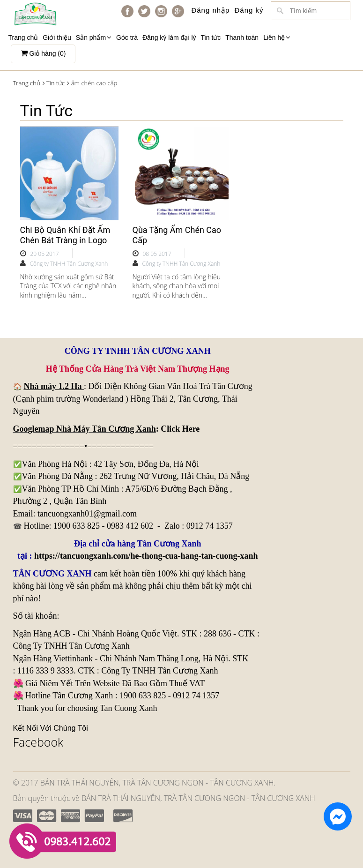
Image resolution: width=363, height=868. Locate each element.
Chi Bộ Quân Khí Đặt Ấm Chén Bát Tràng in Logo (65, 235)
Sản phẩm (94, 37)
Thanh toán (242, 37)
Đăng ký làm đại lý (169, 37)
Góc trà (127, 37)
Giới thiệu (57, 37)
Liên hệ (277, 37)
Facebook (38, 742)
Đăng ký (249, 10)
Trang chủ (23, 37)
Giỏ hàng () (43, 53)
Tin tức (211, 37)
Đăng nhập (210, 10)
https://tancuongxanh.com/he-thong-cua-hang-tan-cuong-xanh (146, 556)
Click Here (180, 429)
